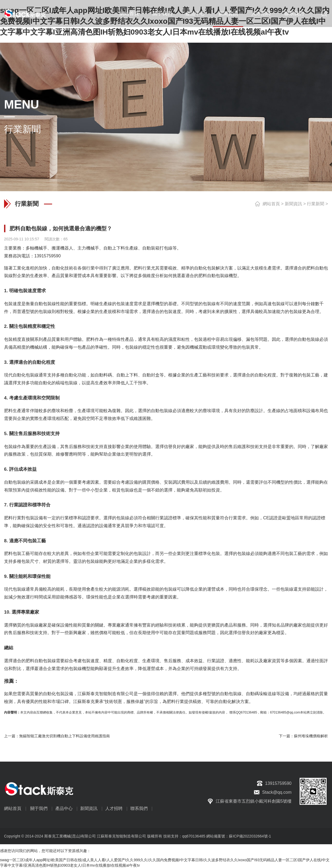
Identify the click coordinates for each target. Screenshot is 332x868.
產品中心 (195, 14)
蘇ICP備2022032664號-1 (250, 836)
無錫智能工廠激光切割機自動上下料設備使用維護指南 (65, 736)
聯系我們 (294, 14)
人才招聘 (261, 14)
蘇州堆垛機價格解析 (311, 736)
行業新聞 (316, 204)
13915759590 (48, 256)
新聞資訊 (228, 14)
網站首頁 (129, 14)
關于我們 (162, 14)
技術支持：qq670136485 (184, 836)
